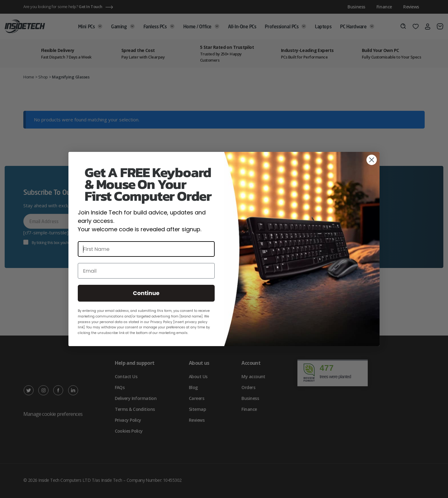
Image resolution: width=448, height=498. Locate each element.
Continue (146, 293)
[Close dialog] (372, 160)
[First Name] (146, 249)
